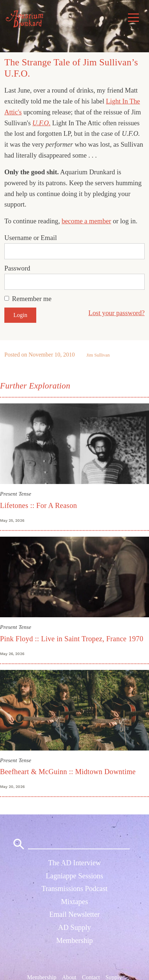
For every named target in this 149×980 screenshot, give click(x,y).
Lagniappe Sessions (74, 876)
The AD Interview (75, 863)
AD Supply (74, 927)
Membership (74, 940)
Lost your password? (117, 313)
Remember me (32, 299)
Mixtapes (74, 902)
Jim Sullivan (98, 355)
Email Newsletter (74, 914)
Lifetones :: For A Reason (38, 505)
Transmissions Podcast (74, 888)
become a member (86, 221)
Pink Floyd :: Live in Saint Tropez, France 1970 (72, 639)
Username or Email (31, 238)
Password (17, 268)
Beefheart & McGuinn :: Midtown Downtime (68, 772)
